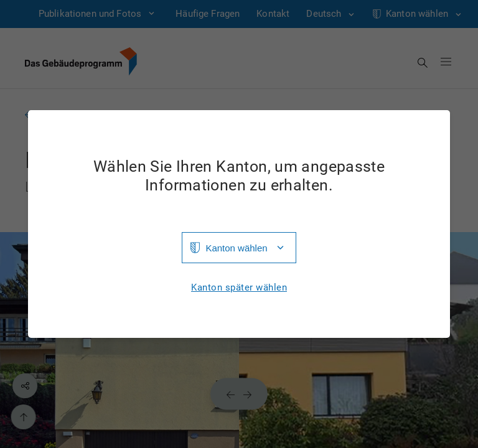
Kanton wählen (236, 248)
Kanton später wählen (239, 288)
